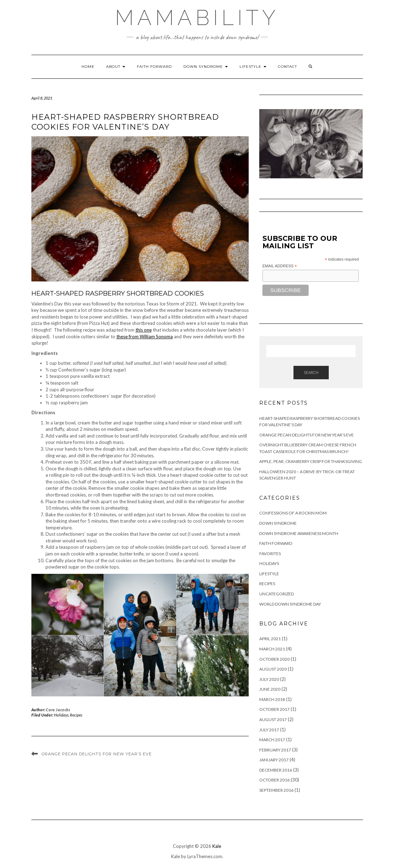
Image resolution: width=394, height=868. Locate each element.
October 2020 (274, 659)
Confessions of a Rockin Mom (293, 513)
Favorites (270, 554)
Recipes (76, 715)
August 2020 (273, 669)
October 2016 (274, 780)
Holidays (61, 715)
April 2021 (270, 639)
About (116, 67)
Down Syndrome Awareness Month (299, 533)
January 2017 (274, 760)
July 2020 (269, 679)
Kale (217, 846)
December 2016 (276, 770)
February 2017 (275, 750)
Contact (287, 67)
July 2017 (269, 730)
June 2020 (270, 689)
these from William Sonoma (145, 337)
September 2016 (276, 790)
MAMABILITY (197, 18)
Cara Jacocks (58, 710)
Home (88, 67)
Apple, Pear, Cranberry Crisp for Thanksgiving (311, 461)
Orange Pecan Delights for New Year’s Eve (97, 754)
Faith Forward (154, 67)
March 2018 (272, 699)
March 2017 (272, 740)
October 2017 (274, 709)
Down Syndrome (206, 67)
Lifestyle (253, 67)
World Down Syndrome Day (290, 604)
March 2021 (272, 649)
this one (144, 330)
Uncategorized (277, 594)
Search (311, 372)
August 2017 (273, 720)
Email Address (280, 266)
